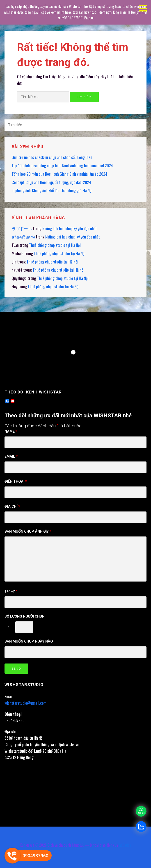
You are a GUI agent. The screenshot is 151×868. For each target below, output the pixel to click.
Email (11, 456)
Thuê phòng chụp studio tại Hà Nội (55, 245)
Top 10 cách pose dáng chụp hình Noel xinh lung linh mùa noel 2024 (62, 166)
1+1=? (11, 591)
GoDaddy (125, 845)
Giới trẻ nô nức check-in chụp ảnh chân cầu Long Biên (52, 157)
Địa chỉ (12, 506)
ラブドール (22, 228)
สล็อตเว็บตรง (23, 237)
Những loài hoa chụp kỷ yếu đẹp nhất (70, 228)
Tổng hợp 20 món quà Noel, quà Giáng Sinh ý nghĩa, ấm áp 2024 (59, 174)
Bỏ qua (89, 18)
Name (11, 431)
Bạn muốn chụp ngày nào (29, 641)
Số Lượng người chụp (25, 616)
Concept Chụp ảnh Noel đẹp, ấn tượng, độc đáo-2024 (51, 182)
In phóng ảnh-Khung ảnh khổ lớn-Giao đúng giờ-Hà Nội (52, 190)
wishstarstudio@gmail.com (25, 703)
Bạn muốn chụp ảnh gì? (28, 531)
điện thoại (16, 481)
